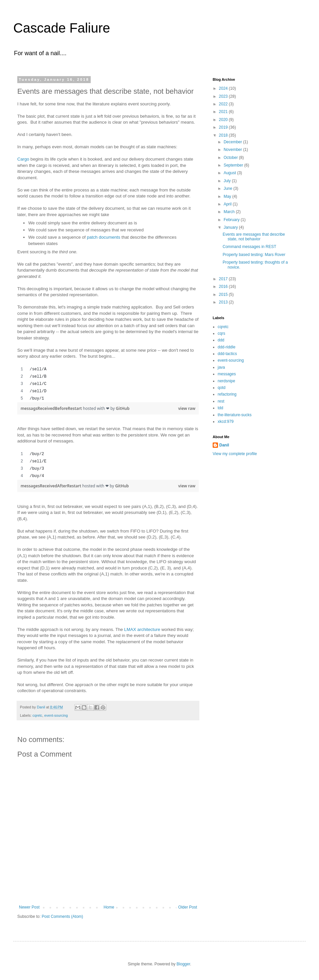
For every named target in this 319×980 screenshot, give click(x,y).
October (231, 158)
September (234, 165)
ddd (221, 340)
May (228, 196)
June (228, 188)
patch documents (103, 237)
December (233, 142)
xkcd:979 (226, 422)
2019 (224, 127)
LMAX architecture (142, 629)
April (228, 204)
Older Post (188, 907)
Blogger (183, 964)
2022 (224, 104)
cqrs (221, 333)
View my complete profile (235, 454)
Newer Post (29, 907)
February (232, 220)
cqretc (37, 715)
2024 (224, 88)
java (221, 367)
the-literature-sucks (235, 415)
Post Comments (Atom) (62, 917)
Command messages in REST (249, 247)
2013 (224, 302)
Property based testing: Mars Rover (254, 255)
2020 (224, 120)
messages (227, 374)
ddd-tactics (227, 354)
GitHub (123, 408)
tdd (220, 408)
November (233, 150)
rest (221, 401)
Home (109, 907)
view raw (187, 408)
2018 (224, 135)
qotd (221, 388)
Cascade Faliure (62, 28)
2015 (224, 295)
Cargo (23, 159)
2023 (224, 96)
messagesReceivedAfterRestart (51, 486)
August (230, 173)
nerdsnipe (226, 381)
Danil (224, 445)
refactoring (227, 394)
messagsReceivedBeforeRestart (52, 408)
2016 (224, 287)
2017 (224, 279)
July (228, 181)
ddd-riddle (226, 347)
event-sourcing (56, 715)
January (231, 227)
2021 (224, 112)
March (230, 212)
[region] (108, 384)
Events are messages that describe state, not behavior (254, 237)
